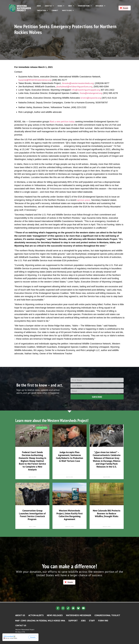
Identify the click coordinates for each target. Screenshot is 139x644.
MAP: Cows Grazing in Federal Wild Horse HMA (40, 621)
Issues (61, 6)
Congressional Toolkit (107, 615)
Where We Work (85, 6)
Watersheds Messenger (79, 615)
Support (73, 621)
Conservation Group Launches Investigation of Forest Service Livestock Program (32, 515)
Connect (55, 10)
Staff (92, 621)
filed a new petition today (62, 121)
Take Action (42, 10)
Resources (100, 6)
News (71, 6)
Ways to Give (68, 10)
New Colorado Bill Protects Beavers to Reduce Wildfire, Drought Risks (107, 513)
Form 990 (103, 621)
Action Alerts (36, 615)
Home (39, 6)
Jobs (83, 621)
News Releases (55, 615)
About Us (49, 6)
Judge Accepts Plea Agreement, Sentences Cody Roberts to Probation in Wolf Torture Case (69, 457)
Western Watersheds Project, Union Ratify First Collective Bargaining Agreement (70, 515)
